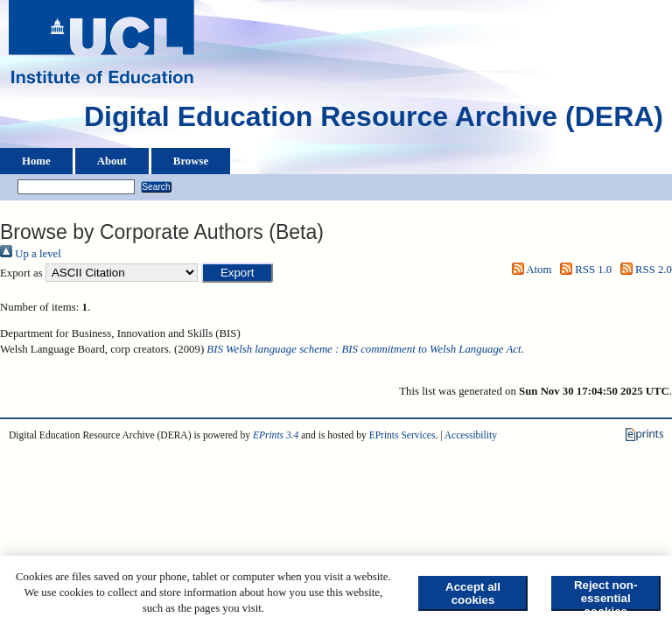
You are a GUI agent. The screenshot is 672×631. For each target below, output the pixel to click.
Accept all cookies (473, 593)
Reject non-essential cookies (606, 595)
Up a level (31, 254)
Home (36, 161)
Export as (21, 273)
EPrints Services (402, 435)
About (112, 161)
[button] (238, 273)
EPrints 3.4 (276, 435)
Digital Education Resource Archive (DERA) (374, 121)
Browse (191, 161)
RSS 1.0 (584, 270)
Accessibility (471, 435)
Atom (528, 270)
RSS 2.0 (643, 270)
